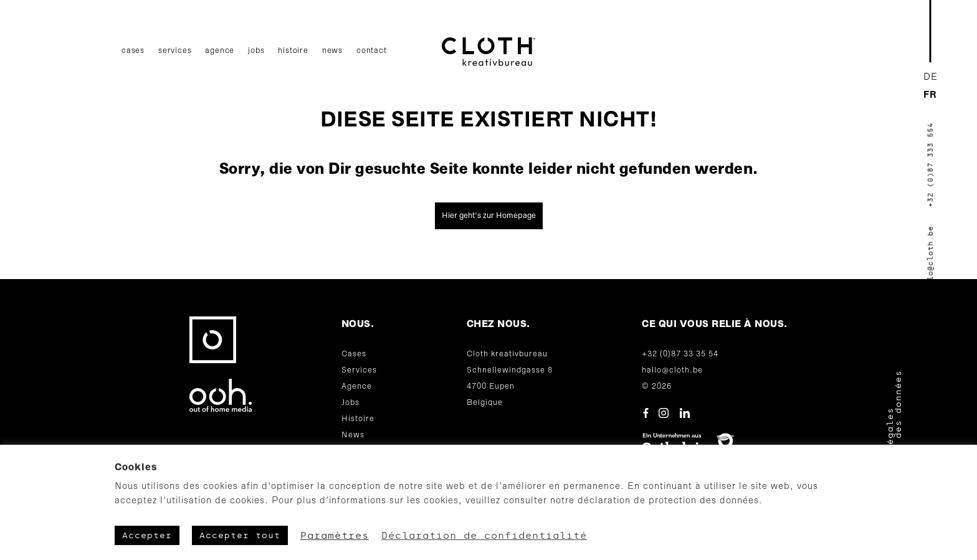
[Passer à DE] (931, 78)
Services (175, 51)
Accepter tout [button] (240, 535)
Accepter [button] (147, 535)
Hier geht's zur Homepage (489, 216)
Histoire (293, 51)
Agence (220, 51)
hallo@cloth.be (672, 370)
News (332, 51)
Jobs (256, 51)
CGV (882, 497)
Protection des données (898, 438)
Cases (133, 51)
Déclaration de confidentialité (484, 536)
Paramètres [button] (335, 536)
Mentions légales (890, 457)
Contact (372, 51)
